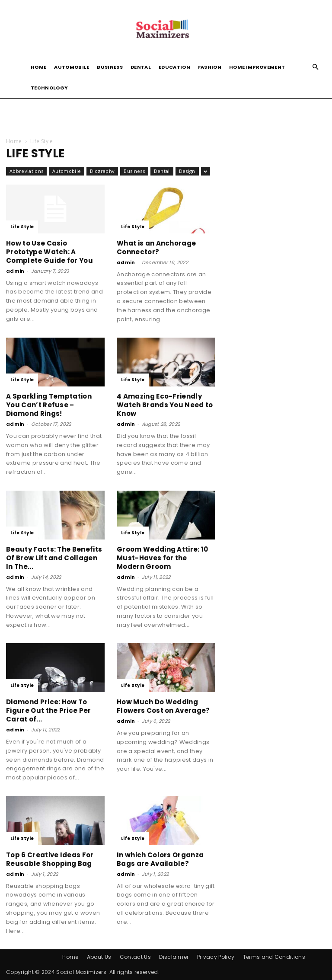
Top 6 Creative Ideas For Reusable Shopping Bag (50, 859)
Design (187, 171)
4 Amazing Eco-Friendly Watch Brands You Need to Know (165, 405)
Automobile (72, 67)
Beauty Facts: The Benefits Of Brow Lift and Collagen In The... (54, 558)
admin (15, 271)
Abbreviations (26, 171)
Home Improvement (257, 67)
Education (174, 67)
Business (110, 67)
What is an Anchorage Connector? (156, 247)
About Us (99, 957)
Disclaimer (174, 957)
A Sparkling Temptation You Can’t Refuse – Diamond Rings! (49, 405)
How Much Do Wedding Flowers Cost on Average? (163, 706)
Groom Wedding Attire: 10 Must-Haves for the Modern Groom (163, 558)
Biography (102, 171)
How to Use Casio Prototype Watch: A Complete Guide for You (49, 252)
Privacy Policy (216, 957)
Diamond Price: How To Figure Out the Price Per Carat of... (49, 710)
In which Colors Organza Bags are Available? (160, 859)
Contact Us (135, 957)
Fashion (210, 67)
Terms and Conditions (274, 957)
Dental (141, 67)
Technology (49, 88)
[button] (316, 67)
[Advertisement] (166, 117)
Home (38, 67)
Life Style (22, 227)
